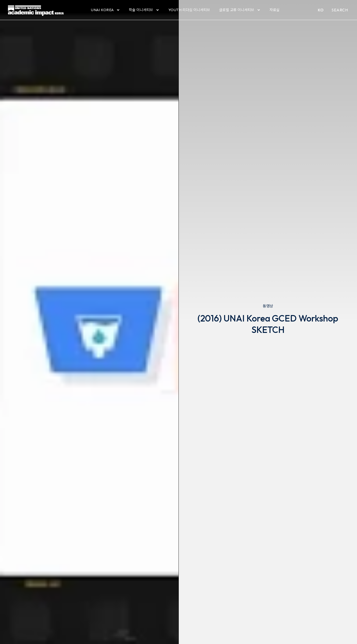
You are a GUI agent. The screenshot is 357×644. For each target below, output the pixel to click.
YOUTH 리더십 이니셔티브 (189, 10)
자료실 (275, 10)
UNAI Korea (105, 10)
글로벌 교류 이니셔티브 (240, 10)
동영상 (268, 306)
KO (321, 10)
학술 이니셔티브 (144, 10)
